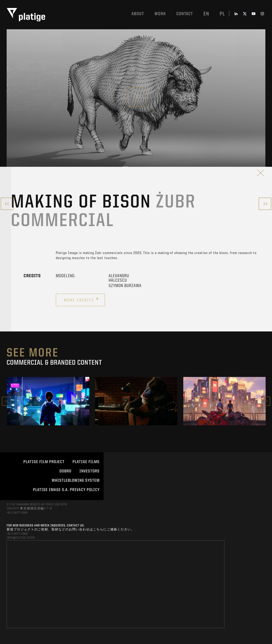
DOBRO (65, 471)
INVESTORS (90, 471)
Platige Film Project (44, 462)
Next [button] (266, 401)
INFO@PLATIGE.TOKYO (21, 538)
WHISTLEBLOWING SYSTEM (76, 481)
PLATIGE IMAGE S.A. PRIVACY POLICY (66, 490)
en (206, 14)
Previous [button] (6, 401)
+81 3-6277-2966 (17, 513)
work (160, 14)
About (138, 14)
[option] (48, 401)
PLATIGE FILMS (86, 462)
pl (222, 14)
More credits (82, 299)
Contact (185, 14)
